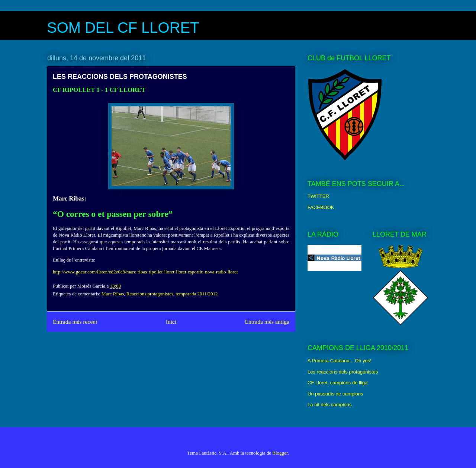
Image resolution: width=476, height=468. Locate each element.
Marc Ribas (113, 294)
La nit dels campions (330, 405)
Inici (171, 322)
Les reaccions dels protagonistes (343, 372)
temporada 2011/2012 (197, 294)
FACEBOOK (321, 207)
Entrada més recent (75, 322)
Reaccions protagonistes (150, 294)
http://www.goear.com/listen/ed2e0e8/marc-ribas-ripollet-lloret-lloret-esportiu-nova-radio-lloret (145, 272)
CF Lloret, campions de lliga (337, 383)
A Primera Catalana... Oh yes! (340, 361)
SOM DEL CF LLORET (123, 28)
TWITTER (318, 196)
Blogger (280, 453)
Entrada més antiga (267, 322)
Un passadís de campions (335, 394)
